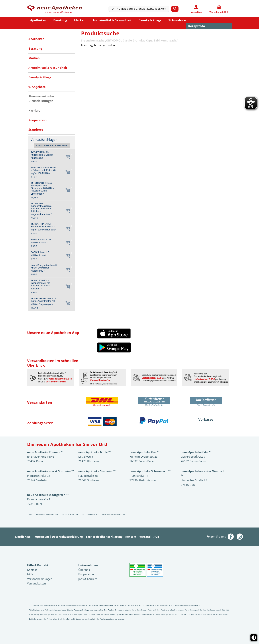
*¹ (97, 471)
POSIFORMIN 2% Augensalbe (42, 155)
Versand (145, 537)
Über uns (84, 570)
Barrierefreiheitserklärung (104, 537)
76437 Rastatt (36, 461)
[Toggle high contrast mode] (254, 638)
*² (45, 452)
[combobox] (140, 9)
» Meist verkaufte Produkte (52, 145)
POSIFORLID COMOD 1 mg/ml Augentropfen (43, 301)
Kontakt (131, 537)
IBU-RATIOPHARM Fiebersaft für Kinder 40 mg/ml (43, 227)
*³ (150, 471)
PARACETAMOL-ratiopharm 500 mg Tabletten (40, 285)
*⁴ (48, 495)
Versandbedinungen (40, 579)
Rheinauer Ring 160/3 (41, 457)
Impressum (41, 537)
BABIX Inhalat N (41, 241)
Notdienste (23, 537)
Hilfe (30, 574)
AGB (156, 537)
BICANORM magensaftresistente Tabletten (41, 209)
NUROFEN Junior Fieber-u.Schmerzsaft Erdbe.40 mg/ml (44, 170)
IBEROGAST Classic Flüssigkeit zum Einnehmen (42, 188)
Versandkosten (36, 583)
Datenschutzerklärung (67, 537)
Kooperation (86, 574)
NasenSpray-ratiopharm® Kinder (44, 268)
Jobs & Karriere (88, 579)
